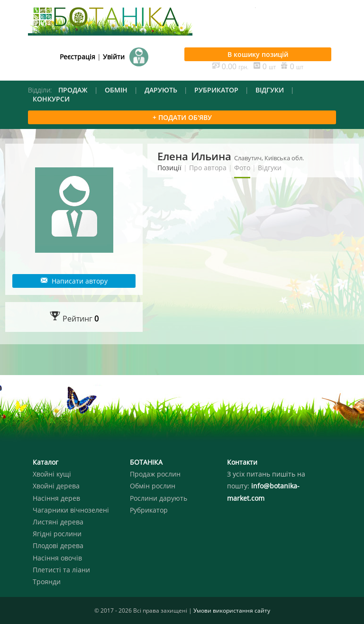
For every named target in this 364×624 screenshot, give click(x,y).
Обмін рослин (153, 486)
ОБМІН (116, 90)
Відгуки (270, 168)
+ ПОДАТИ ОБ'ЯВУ (182, 117)
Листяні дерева (58, 522)
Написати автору (74, 281)
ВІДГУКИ (270, 90)
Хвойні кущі (52, 474)
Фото (242, 168)
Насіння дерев (56, 498)
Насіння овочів (57, 558)
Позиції (169, 168)
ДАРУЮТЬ (161, 90)
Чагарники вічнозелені (71, 510)
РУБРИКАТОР (216, 90)
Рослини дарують (159, 498)
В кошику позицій (258, 54)
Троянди (47, 582)
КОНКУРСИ (51, 99)
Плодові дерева (58, 546)
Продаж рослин (155, 474)
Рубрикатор (149, 510)
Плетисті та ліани (61, 570)
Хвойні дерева (56, 486)
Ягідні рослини (57, 534)
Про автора (208, 168)
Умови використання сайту (232, 610)
